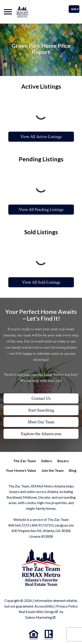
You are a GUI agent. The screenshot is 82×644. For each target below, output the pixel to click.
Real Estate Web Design (38, 612)
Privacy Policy (67, 606)
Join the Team (52, 470)
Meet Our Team (41, 422)
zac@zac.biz (64, 525)
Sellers (47, 461)
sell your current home (35, 375)
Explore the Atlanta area (41, 434)
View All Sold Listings (41, 282)
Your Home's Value (21, 470)
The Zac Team (24, 461)
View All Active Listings (41, 137)
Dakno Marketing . (41, 617)
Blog (73, 470)
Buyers (63, 461)
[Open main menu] (8, 12)
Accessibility (44, 606)
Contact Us (41, 398)
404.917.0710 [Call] (75, 9)
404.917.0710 (42, 525)
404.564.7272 (19, 525)
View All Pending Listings (41, 210)
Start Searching (41, 410)
